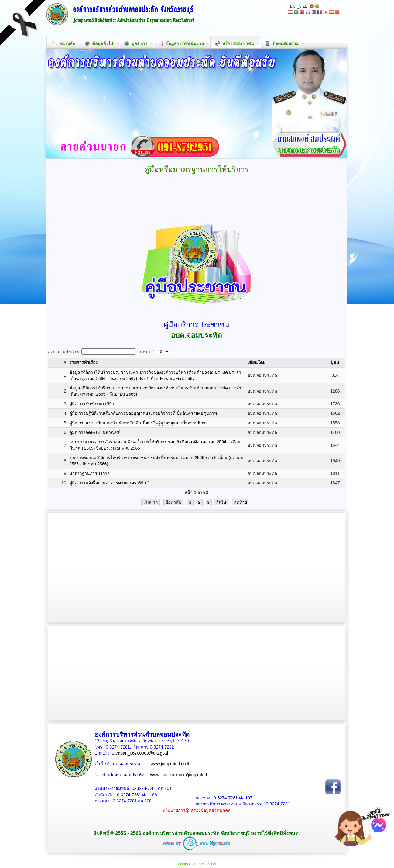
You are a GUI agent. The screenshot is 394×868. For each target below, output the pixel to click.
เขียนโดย (256, 362)
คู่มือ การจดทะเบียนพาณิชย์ (95, 432)
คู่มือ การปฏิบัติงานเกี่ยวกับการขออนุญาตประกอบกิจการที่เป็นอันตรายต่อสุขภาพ (143, 413)
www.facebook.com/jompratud (178, 775)
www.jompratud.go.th (171, 764)
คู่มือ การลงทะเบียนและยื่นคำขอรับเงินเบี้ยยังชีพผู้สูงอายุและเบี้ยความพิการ (139, 423)
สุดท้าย (240, 502)
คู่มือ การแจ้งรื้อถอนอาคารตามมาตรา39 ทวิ (110, 483)
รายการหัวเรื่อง (83, 362)
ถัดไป (221, 502)
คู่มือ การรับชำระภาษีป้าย (93, 404)
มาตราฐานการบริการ (89, 473)
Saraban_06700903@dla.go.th (140, 753)
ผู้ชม (335, 362)
